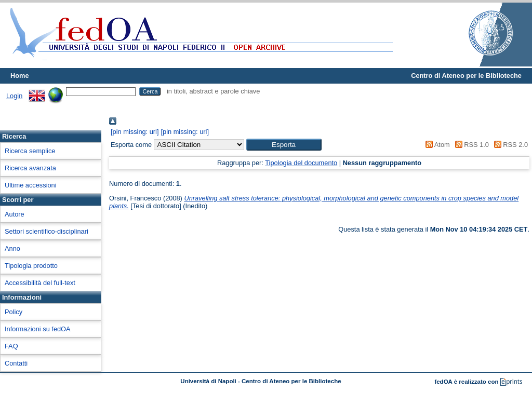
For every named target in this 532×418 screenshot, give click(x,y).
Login (14, 96)
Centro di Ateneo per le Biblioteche (466, 76)
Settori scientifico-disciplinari (46, 231)
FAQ (11, 346)
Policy (14, 312)
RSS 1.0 (470, 145)
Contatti (16, 363)
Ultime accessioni (31, 185)
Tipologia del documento (301, 163)
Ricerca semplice (30, 151)
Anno (12, 248)
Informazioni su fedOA (38, 329)
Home (20, 76)
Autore (15, 214)
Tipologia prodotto (31, 266)
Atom (436, 145)
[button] (284, 145)
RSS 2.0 (509, 145)
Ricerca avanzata (30, 168)
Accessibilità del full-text (40, 283)
